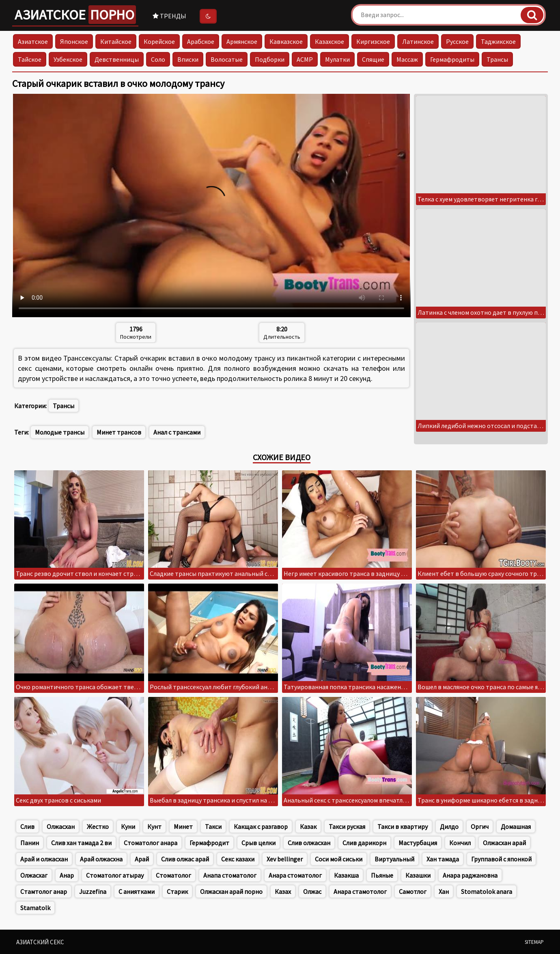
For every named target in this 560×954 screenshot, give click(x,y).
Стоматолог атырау (115, 875)
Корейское (159, 41)
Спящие (373, 59)
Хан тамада (443, 859)
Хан (444, 891)
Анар (67, 875)
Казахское (330, 41)
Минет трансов (119, 432)
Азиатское (75, 15)
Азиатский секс (40, 942)
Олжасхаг (34, 875)
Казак (308, 826)
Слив (27, 826)
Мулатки (337, 59)
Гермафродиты (452, 59)
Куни (128, 826)
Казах (283, 891)
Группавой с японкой (501, 859)
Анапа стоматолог (230, 875)
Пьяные (382, 875)
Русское (457, 41)
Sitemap (534, 942)
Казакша (346, 875)
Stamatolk (35, 908)
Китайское (116, 41)
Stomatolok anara (487, 891)
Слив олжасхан (309, 843)
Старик (177, 891)
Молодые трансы (60, 432)
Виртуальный (394, 859)
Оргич (480, 826)
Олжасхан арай (504, 843)
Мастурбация (418, 843)
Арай (142, 859)
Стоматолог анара (151, 843)
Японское (74, 41)
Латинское (418, 41)
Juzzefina (93, 891)
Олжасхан (61, 826)
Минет (183, 826)
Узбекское (68, 59)
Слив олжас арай (185, 859)
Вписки (188, 59)
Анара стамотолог (360, 891)
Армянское (242, 41)
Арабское (201, 41)
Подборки (270, 59)
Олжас (312, 891)
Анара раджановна (470, 875)
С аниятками (137, 891)
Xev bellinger (285, 859)
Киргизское (373, 41)
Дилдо (449, 826)
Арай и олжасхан (44, 859)
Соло (158, 59)
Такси (213, 826)
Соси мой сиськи (339, 859)
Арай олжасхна (101, 859)
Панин (30, 843)
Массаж (407, 59)
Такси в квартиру (403, 826)
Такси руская (347, 826)
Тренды (169, 16)
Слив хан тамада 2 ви (81, 843)
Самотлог (413, 891)
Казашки (418, 875)
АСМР (305, 59)
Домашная (516, 826)
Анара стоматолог (295, 875)
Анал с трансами (177, 432)
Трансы (497, 59)
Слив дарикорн (364, 843)
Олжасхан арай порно (231, 891)
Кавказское (286, 41)
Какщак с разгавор (261, 826)
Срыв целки (258, 843)
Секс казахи (238, 859)
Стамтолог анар (44, 891)
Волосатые (227, 59)
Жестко (98, 826)
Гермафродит (209, 843)
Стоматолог (173, 875)
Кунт (154, 826)
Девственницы (117, 59)
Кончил (460, 843)
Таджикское (498, 41)
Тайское (30, 59)
